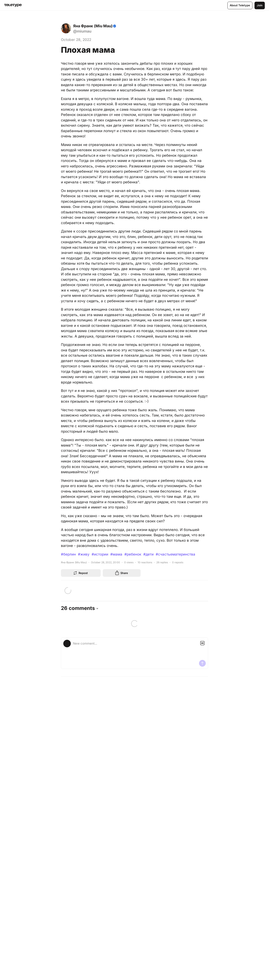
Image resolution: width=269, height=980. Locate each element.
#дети (148, 554)
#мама (116, 554)
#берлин (68, 554)
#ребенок (133, 554)
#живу (84, 554)
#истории (100, 554)
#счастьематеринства (175, 554)
